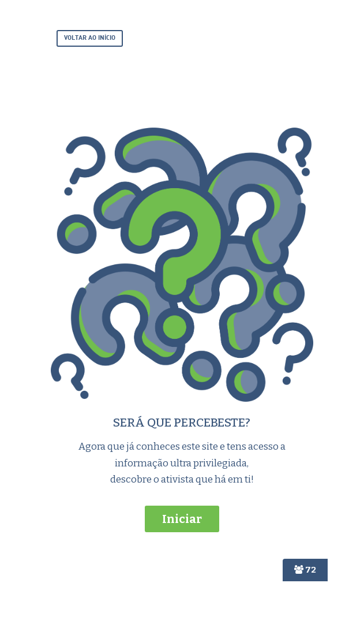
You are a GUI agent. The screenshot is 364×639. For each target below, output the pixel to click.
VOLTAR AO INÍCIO (90, 38)
